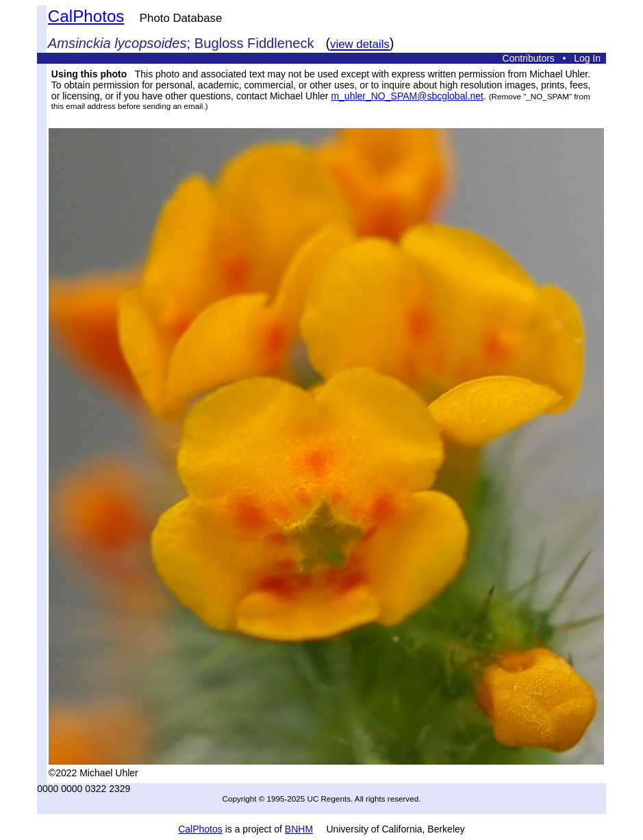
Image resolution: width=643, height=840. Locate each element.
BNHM (299, 829)
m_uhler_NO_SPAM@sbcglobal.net (407, 96)
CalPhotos (86, 16)
